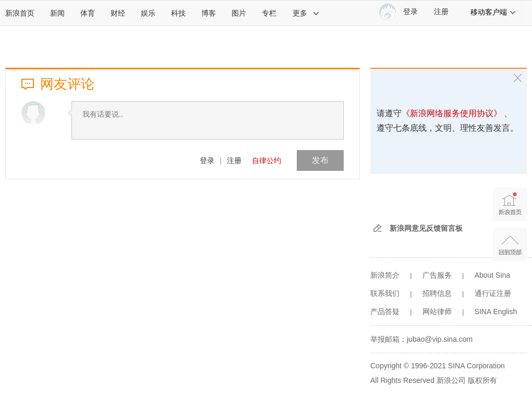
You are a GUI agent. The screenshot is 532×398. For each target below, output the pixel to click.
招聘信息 (437, 293)
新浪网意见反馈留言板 (426, 228)
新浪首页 (20, 13)
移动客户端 (493, 12)
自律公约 (267, 160)
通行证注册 (493, 293)
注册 (441, 12)
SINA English (496, 312)
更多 (306, 13)
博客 (209, 13)
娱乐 (148, 13)
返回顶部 (510, 245)
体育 (88, 13)
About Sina (493, 275)
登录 (207, 160)
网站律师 (437, 312)
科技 (178, 13)
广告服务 (437, 275)
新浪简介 (385, 275)
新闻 (57, 13)
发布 (320, 160)
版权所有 (482, 380)
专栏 (269, 13)
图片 (239, 13)
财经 (118, 13)
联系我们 (385, 293)
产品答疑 (385, 312)
